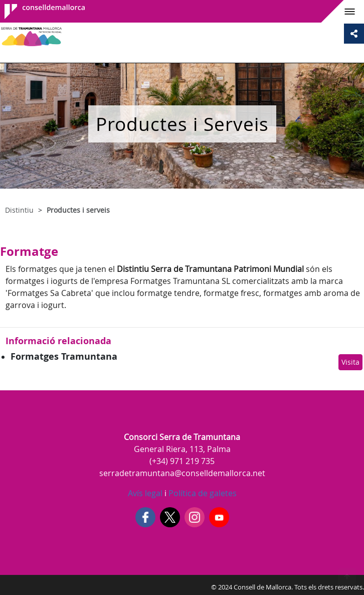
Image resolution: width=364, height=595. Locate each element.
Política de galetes (202, 493)
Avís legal (145, 493)
